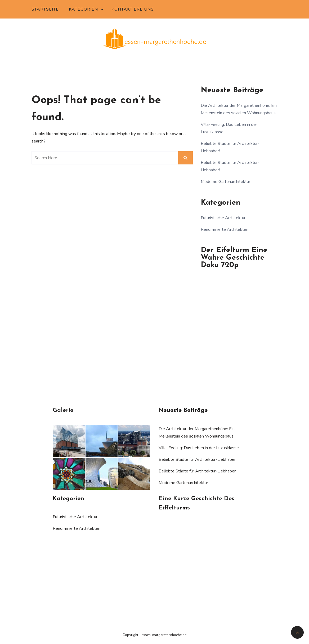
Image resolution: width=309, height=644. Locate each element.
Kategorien (83, 9)
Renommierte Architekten (225, 229)
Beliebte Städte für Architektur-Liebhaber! (198, 459)
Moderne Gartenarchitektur (225, 182)
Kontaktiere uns (133, 9)
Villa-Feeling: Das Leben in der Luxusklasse (199, 448)
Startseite (45, 9)
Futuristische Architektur (223, 218)
